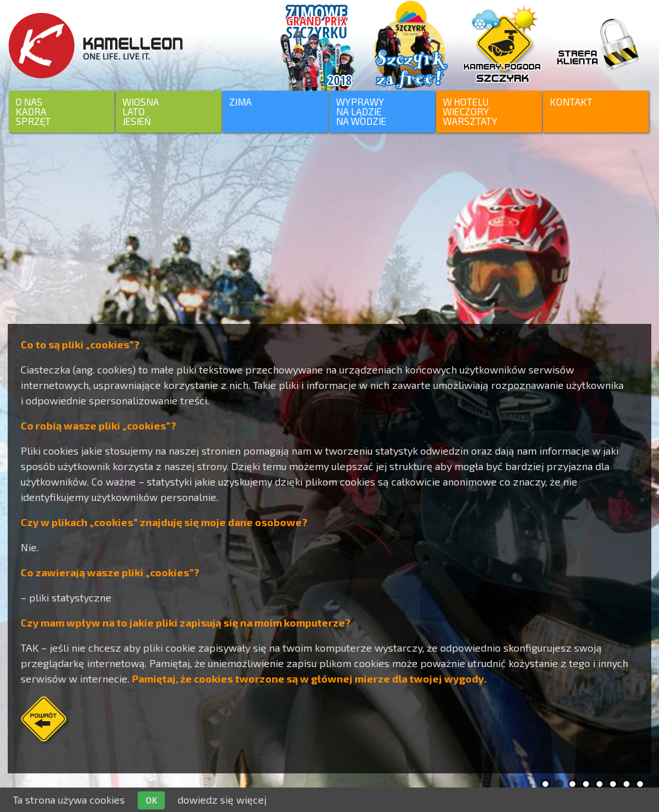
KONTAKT (571, 102)
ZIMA (240, 102)
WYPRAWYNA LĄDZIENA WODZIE (361, 111)
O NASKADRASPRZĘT (33, 111)
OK (151, 800)
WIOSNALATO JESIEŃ (141, 111)
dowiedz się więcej (222, 799)
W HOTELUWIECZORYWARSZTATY (470, 111)
